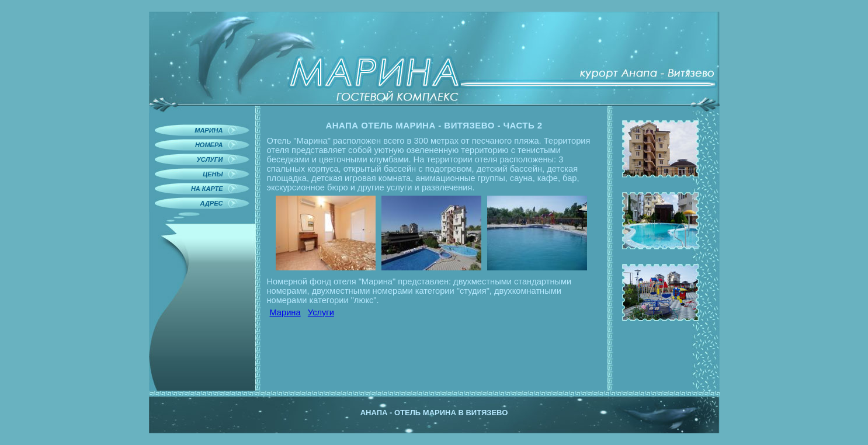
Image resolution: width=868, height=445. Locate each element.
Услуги (321, 312)
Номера (209, 145)
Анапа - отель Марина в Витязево (434, 413)
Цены (213, 174)
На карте (207, 189)
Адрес (212, 203)
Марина (285, 312)
